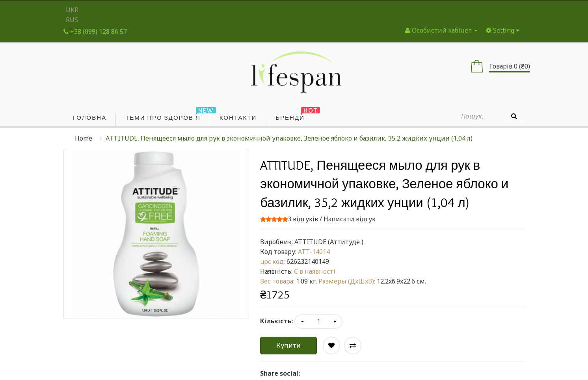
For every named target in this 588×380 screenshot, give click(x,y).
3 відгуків (303, 219)
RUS (72, 20)
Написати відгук (350, 219)
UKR (72, 10)
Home (84, 138)
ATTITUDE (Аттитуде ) (329, 242)
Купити (288, 345)
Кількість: (276, 321)
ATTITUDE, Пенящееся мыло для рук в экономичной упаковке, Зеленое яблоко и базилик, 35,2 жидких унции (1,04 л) (289, 138)
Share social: (280, 373)
